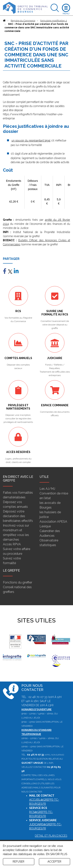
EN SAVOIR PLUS (57, 854)
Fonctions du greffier (18, 582)
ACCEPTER (54, 862)
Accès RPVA (12, 544)
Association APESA (53, 522)
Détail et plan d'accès (51, 836)
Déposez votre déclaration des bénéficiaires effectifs (18, 516)
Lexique (45, 526)
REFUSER (18, 862)
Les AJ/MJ (47, 489)
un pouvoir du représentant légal (31, 140)
